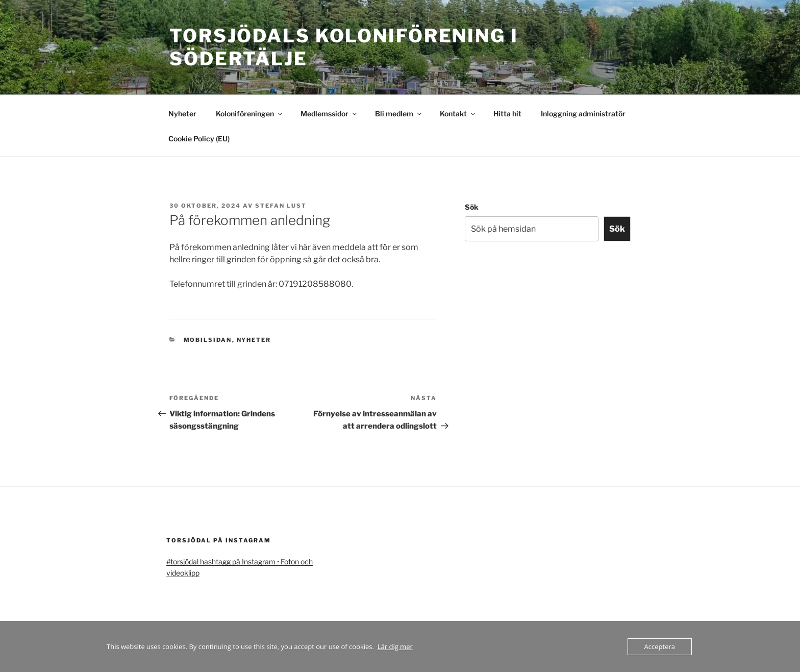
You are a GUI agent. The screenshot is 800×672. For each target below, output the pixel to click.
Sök (472, 207)
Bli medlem (399, 114)
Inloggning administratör (583, 114)
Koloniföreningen (250, 114)
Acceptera (660, 646)
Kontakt (458, 114)
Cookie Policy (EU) (199, 139)
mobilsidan (208, 340)
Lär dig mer (395, 646)
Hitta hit (507, 114)
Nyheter (182, 114)
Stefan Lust (281, 206)
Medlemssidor (329, 114)
